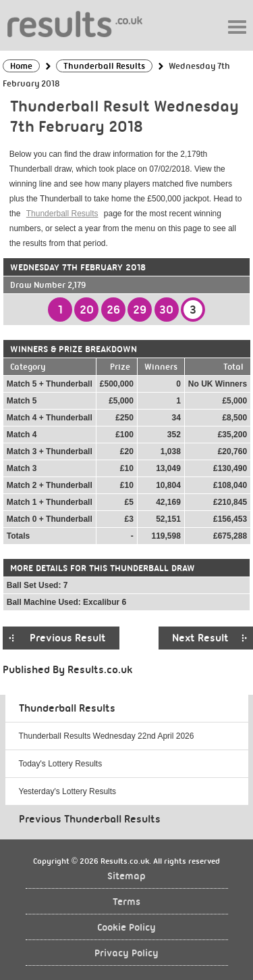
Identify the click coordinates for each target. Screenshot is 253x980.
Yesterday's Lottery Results (68, 791)
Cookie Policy (126, 928)
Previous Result (68, 638)
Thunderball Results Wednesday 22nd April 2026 (107, 736)
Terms (126, 902)
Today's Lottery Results (61, 764)
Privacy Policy (126, 953)
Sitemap (126, 876)
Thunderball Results (62, 214)
